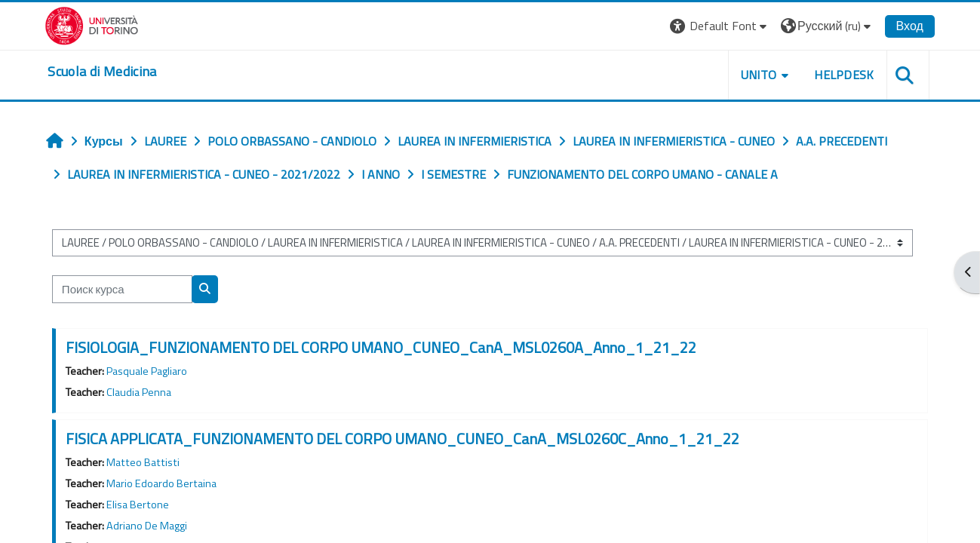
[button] (716, 26)
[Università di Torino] (96, 24)
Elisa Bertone (141, 505)
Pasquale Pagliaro (150, 371)
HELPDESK (840, 75)
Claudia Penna (142, 392)
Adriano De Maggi (150, 526)
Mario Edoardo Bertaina (164, 483)
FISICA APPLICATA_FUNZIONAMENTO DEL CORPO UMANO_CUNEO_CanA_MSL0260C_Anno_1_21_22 (406, 439)
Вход (905, 26)
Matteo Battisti (146, 462)
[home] (106, 72)
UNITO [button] (754, 75)
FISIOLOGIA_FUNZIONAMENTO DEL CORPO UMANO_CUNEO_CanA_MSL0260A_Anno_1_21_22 (384, 347)
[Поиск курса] (125, 289)
